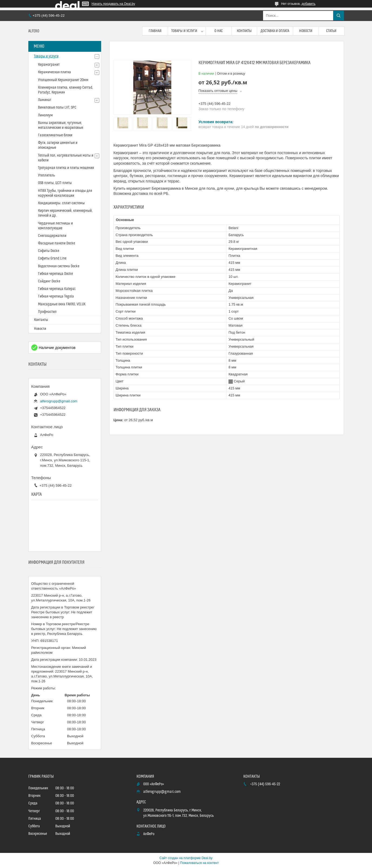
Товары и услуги (184, 31)
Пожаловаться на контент (199, 863)
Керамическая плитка (54, 72)
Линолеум (45, 115)
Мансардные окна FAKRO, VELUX (62, 304)
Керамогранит (49, 65)
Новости (306, 31)
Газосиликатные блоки (55, 135)
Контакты (244, 31)
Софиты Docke (49, 251)
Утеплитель (46, 175)
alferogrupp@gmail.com (59, 401)
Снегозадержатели (52, 236)
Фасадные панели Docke (57, 243)
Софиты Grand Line (52, 258)
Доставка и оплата (275, 31)
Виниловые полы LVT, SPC (57, 108)
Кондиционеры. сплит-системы (61, 203)
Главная (155, 31)
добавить (309, 4)
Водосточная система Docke (59, 266)
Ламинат (45, 100)
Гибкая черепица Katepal (57, 289)
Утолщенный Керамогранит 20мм (63, 80)
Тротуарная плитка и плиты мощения (66, 168)
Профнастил (47, 312)
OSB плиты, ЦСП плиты (55, 183)
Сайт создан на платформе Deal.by (186, 858)
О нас (219, 31)
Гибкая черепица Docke (55, 274)
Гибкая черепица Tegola (56, 296)
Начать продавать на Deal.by (113, 4)
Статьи (331, 31)
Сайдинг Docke (49, 281)
